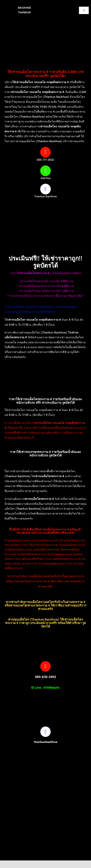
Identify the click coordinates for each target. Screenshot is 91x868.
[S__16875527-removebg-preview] (71, 859)
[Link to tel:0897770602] (45, 152)
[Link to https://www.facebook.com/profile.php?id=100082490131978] (45, 189)
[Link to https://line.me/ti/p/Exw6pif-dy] (45, 171)
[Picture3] (25, 858)
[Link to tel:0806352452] (45, 666)
